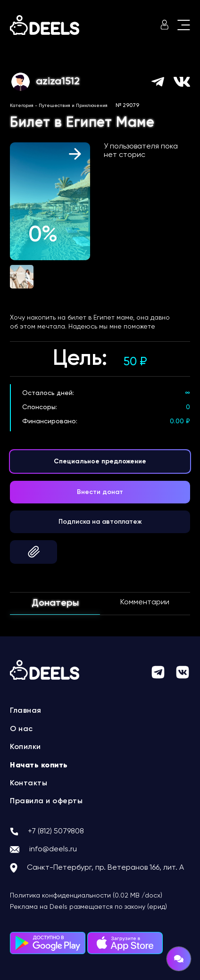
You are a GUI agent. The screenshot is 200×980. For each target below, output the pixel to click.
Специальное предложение (100, 461)
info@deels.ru (53, 849)
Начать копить (39, 766)
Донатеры (55, 603)
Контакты (29, 783)
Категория (22, 106)
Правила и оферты (46, 801)
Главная (26, 711)
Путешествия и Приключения (73, 106)
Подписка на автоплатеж (100, 522)
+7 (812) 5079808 (56, 832)
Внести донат (100, 492)
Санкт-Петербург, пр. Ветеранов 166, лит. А (105, 868)
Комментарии (145, 602)
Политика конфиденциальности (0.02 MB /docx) (86, 896)
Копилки (25, 747)
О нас (21, 729)
